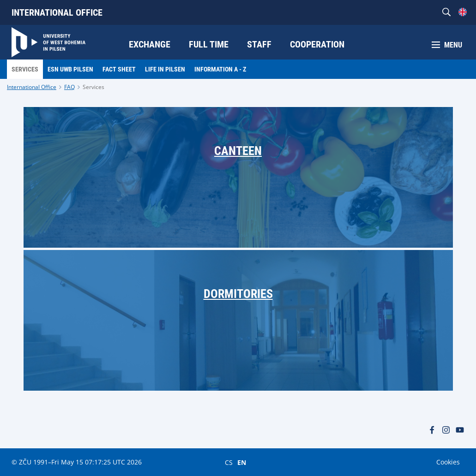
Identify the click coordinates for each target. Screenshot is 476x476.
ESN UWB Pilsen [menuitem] (70, 69)
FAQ (69, 87)
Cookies (448, 462)
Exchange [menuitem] (150, 44)
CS (229, 462)
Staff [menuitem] (259, 44)
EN (242, 462)
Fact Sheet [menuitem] (119, 69)
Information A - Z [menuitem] (220, 69)
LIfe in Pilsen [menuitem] (165, 69)
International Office (57, 12)
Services (93, 87)
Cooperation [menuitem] (317, 44)
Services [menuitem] (25, 69)
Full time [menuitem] (209, 44)
